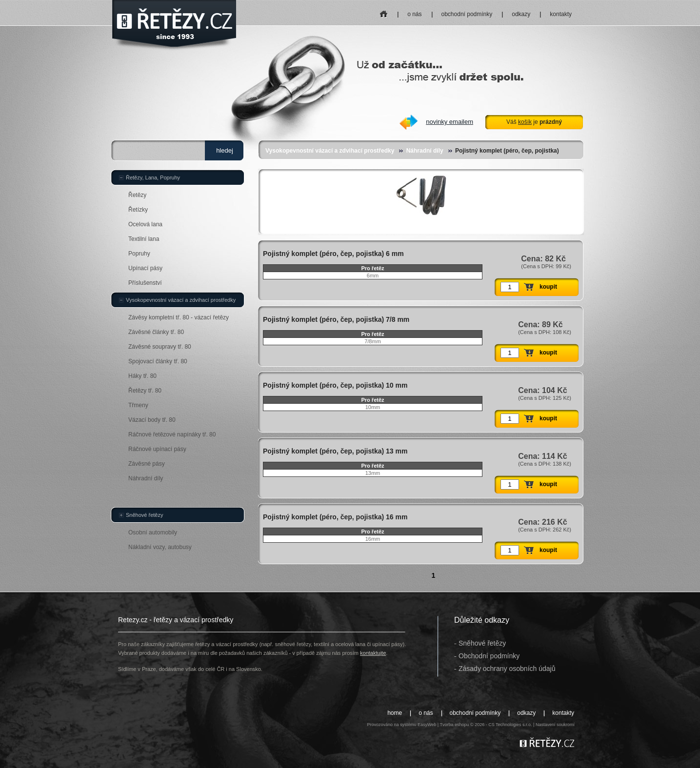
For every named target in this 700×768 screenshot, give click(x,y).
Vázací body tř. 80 (152, 420)
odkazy (521, 14)
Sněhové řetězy (144, 515)
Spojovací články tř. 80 (158, 361)
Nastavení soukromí (555, 725)
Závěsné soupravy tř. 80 (160, 347)
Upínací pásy (145, 268)
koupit (548, 287)
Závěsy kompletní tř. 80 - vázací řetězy (179, 317)
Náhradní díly (425, 151)
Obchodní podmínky (489, 656)
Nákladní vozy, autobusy (160, 547)
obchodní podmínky (467, 14)
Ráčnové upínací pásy (157, 449)
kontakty (561, 14)
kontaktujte (373, 653)
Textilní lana (144, 239)
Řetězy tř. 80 (145, 391)
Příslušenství (145, 283)
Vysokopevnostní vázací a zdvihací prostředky (330, 151)
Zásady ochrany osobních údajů (507, 669)
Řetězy (137, 195)
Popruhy (139, 254)
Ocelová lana (145, 224)
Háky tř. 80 (142, 376)
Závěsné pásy (147, 464)
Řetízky (138, 210)
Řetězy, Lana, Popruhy (153, 177)
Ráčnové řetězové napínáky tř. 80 (172, 434)
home (384, 11)
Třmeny (138, 405)
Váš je (534, 122)
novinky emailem (450, 122)
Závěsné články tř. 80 (156, 332)
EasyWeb (427, 725)
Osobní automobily (153, 532)
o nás (414, 14)
